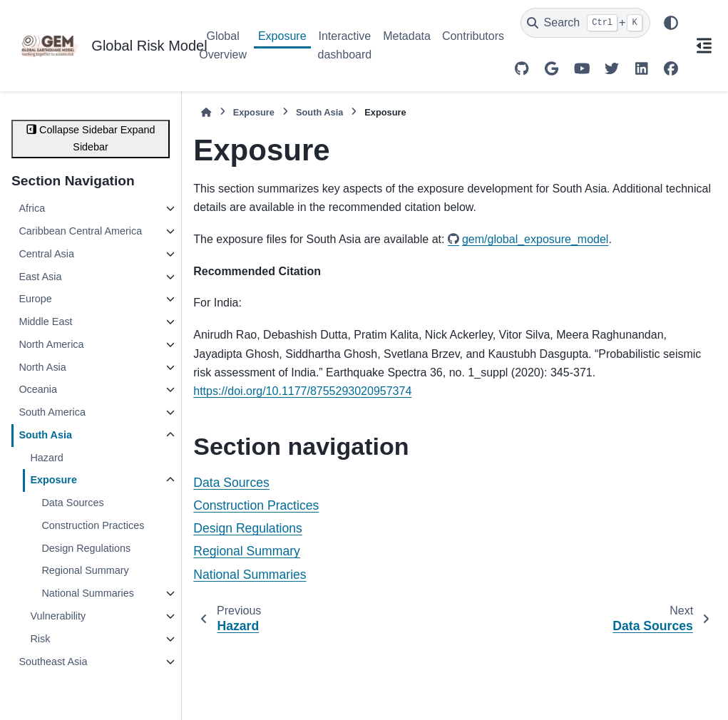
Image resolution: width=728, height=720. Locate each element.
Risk (40, 639)
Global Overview (223, 45)
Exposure (282, 36)
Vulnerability (58, 616)
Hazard (46, 458)
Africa (32, 208)
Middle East (45, 322)
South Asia (45, 435)
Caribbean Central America (80, 231)
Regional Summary (85, 570)
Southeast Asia (53, 662)
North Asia (42, 367)
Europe (35, 299)
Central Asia (46, 254)
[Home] (206, 112)
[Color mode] (671, 23)
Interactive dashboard (345, 45)
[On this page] (704, 46)
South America (52, 412)
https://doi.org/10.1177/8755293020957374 (302, 391)
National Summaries (88, 593)
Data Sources (72, 503)
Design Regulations (86, 548)
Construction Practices (93, 525)
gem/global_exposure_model (535, 239)
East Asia (40, 277)
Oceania (38, 389)
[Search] (585, 23)
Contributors (473, 36)
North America (51, 344)
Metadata (407, 36)
